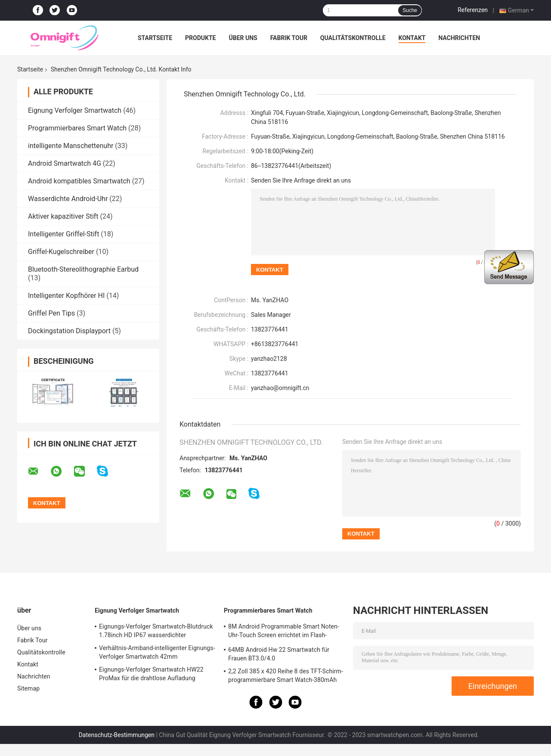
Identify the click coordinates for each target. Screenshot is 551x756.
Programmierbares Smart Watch (77, 128)
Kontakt (412, 38)
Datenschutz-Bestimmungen (117, 735)
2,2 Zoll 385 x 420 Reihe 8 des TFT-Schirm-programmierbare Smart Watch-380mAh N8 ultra (286, 677)
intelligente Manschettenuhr (71, 146)
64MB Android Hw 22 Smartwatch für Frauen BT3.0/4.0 (279, 654)
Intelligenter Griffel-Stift (63, 234)
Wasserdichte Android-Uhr (68, 199)
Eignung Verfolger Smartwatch (75, 110)
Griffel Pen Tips (51, 313)
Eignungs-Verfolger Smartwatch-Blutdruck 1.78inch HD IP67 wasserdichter (156, 631)
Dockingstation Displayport (69, 331)
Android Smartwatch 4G (65, 163)
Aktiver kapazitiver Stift (63, 216)
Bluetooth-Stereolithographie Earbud (83, 269)
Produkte (200, 38)
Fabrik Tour (289, 38)
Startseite (155, 38)
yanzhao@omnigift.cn (280, 388)
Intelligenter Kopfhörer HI (66, 296)
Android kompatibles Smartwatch (79, 181)
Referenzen (473, 10)
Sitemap (28, 688)
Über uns (243, 38)
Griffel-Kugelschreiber (61, 252)
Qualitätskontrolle (353, 38)
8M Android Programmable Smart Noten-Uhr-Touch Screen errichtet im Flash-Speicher (284, 632)
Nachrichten (459, 38)
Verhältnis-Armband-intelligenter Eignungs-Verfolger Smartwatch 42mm (157, 652)
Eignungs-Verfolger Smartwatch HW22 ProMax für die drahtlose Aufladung (151, 674)
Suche (410, 10)
